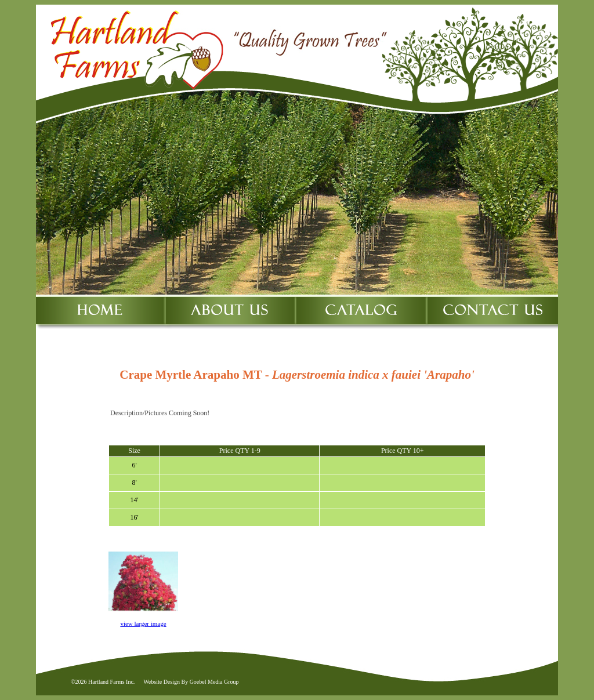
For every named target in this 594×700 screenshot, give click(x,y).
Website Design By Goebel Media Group (191, 682)
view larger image (143, 623)
